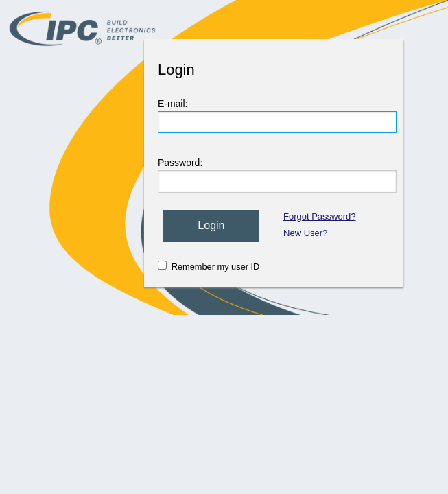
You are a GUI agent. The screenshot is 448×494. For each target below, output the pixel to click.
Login (211, 225)
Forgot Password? (320, 216)
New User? (305, 233)
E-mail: (173, 104)
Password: (180, 163)
